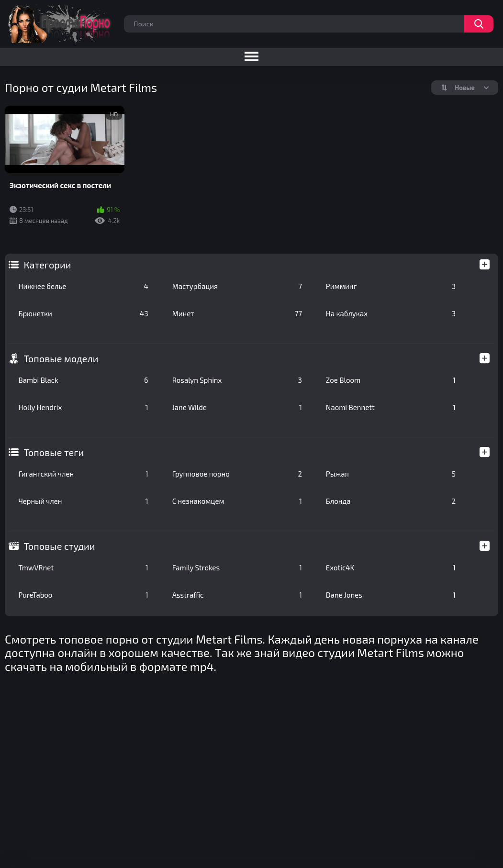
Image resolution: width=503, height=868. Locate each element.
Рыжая (391, 474)
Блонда (391, 501)
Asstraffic (237, 595)
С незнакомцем (237, 501)
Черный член (83, 501)
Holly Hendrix (83, 407)
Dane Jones (391, 595)
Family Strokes (237, 568)
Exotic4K (391, 568)
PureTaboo (83, 595)
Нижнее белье (83, 286)
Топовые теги (54, 452)
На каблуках (391, 313)
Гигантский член (83, 474)
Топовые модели (61, 358)
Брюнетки (83, 313)
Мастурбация (237, 286)
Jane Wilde (237, 407)
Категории (47, 265)
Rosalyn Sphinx (237, 380)
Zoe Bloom (391, 380)
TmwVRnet (83, 568)
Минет (237, 313)
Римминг (391, 286)
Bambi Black (83, 380)
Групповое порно (237, 474)
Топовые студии (59, 546)
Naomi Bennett (391, 407)
